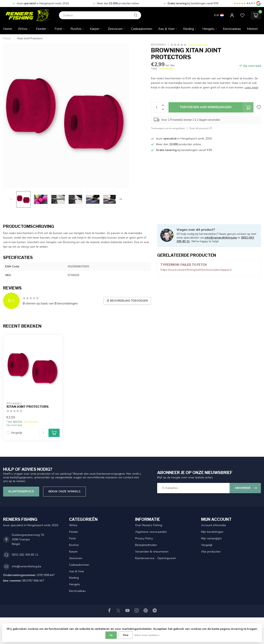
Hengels (208, 29)
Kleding (189, 29)
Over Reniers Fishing (149, 525)
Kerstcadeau (232, 29)
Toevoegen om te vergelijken (168, 128)
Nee (126, 635)
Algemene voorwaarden (151, 532)
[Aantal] (43, 433)
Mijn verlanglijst (211, 538)
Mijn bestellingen (212, 532)
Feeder (41, 29)
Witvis (23, 29)
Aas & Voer (166, 29)
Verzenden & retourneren (152, 552)
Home (8, 29)
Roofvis (76, 29)
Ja (111, 635)
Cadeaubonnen (142, 29)
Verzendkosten (166, 69)
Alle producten (211, 552)
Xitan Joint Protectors (30, 39)
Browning (159, 45)
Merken (252, 29)
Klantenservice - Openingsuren (156, 558)
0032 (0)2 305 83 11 (25, 555)
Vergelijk (17, 433)
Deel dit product (201, 128)
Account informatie (214, 525)
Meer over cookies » (147, 635)
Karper (95, 29)
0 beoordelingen (198, 45)
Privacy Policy (144, 538)
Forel (58, 29)
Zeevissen (115, 29)
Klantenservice (21, 491)
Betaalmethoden (146, 545)
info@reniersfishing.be (221, 238)
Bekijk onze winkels (64, 491)
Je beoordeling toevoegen (127, 301)
